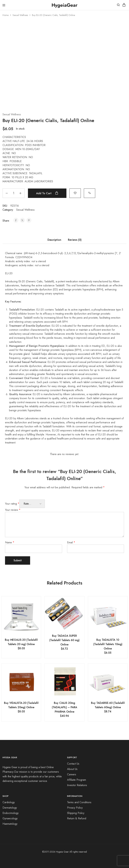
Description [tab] (54, 240)
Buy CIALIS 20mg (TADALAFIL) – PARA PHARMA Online (64, 707)
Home (6, 15)
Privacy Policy (75, 808)
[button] (90, 193)
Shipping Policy (76, 813)
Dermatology (10, 808)
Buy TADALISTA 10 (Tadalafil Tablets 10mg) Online (108, 644)
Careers (72, 774)
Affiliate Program (77, 780)
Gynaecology (10, 818)
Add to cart (47, 193)
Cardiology (9, 802)
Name (10, 542)
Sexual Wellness (20, 15)
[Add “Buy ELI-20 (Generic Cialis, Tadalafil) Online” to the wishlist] (75, 193)
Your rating (12, 504)
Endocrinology (11, 813)
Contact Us (73, 764)
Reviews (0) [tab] (75, 240)
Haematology (10, 824)
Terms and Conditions (79, 802)
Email (71, 542)
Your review (13, 510)
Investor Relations (77, 785)
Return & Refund (77, 818)
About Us (72, 769)
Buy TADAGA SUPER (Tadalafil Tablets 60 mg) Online (64, 640)
